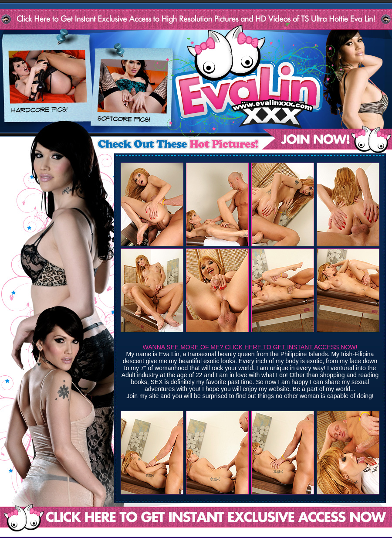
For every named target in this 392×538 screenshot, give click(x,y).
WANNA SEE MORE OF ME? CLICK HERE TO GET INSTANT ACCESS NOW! (250, 347)
